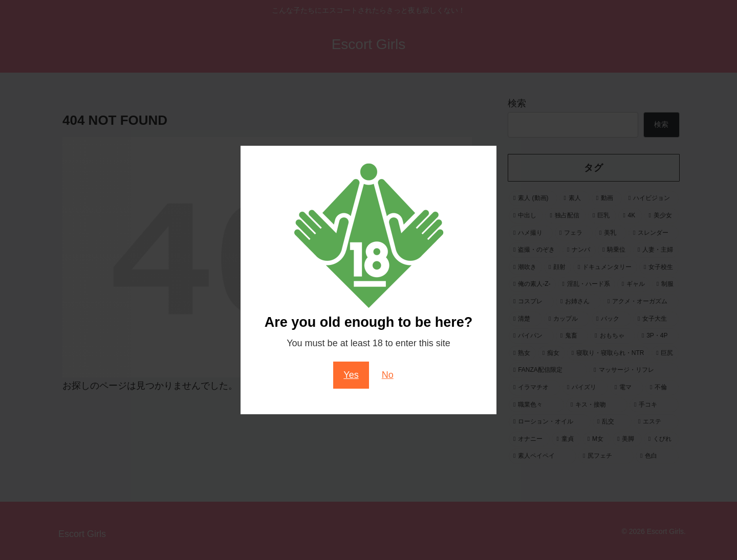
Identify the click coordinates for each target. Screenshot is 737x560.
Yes (351, 375)
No (388, 375)
